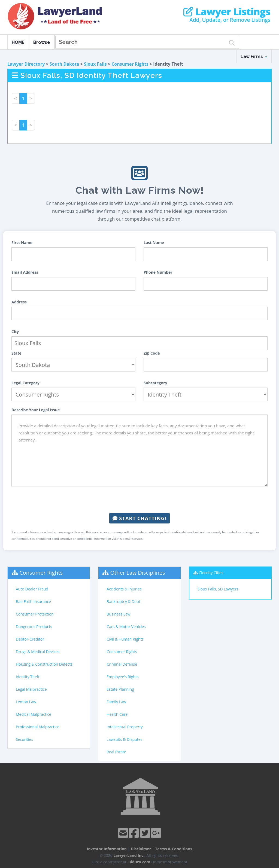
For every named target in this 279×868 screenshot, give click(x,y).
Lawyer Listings (227, 12)
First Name (22, 243)
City (15, 332)
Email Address (25, 272)
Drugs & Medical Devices (38, 652)
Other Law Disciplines (138, 573)
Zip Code (152, 353)
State (16, 353)
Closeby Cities (211, 573)
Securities (24, 739)
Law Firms (254, 57)
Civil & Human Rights (125, 639)
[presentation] (139, 500)
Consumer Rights (130, 64)
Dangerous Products (34, 627)
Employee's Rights (122, 677)
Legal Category (25, 383)
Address (19, 302)
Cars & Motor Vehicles (126, 627)
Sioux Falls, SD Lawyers (218, 589)
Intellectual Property (125, 727)
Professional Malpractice (38, 727)
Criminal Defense (122, 664)
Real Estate (116, 752)
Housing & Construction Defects (44, 664)
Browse (42, 42)
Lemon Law (26, 702)
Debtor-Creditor (30, 639)
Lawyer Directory (26, 64)
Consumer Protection (35, 614)
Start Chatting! (139, 518)
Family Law (116, 702)
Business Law (118, 614)
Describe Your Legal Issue (36, 410)
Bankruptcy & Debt (123, 601)
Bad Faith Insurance (33, 601)
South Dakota (64, 64)
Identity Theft (28, 677)
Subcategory (155, 383)
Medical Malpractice (34, 714)
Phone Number (158, 272)
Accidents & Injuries (124, 589)
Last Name (154, 243)
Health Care (117, 714)
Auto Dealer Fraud (32, 589)
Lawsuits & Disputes (124, 739)
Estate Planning (120, 689)
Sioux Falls (95, 64)
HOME (18, 42)
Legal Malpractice (31, 689)
